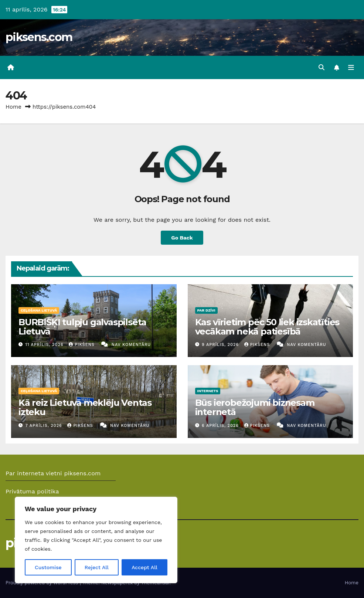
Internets (208, 391)
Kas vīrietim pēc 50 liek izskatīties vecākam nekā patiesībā (267, 327)
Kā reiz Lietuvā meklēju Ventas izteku (85, 407)
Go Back (182, 238)
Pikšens (82, 345)
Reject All (97, 567)
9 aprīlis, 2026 (221, 345)
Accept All (144, 567)
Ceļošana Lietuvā (39, 310)
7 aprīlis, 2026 (45, 426)
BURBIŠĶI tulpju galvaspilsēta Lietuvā (82, 327)
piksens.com (39, 37)
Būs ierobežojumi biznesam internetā (255, 407)
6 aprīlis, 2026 (221, 426)
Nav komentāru (131, 345)
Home (13, 107)
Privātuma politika (32, 491)
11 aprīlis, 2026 (45, 345)
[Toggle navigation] (351, 68)
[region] (96, 540)
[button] (322, 67)
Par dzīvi (206, 310)
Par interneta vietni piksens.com (53, 473)
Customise (48, 567)
